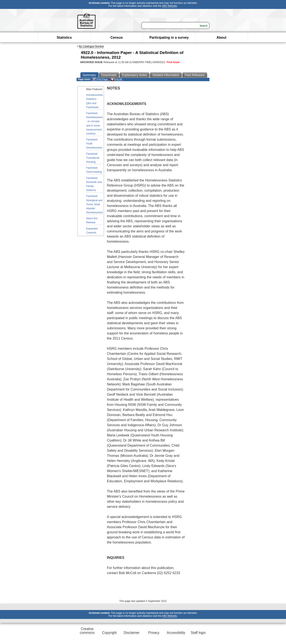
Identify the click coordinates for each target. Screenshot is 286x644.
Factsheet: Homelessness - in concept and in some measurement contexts (95, 123)
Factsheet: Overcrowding (94, 170)
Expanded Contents (92, 231)
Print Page (100, 79)
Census (117, 38)
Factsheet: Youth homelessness (94, 144)
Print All (116, 79)
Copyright (109, 633)
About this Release (92, 220)
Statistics (64, 38)
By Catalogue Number (91, 46)
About (221, 38)
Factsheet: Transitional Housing (93, 158)
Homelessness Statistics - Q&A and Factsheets (95, 101)
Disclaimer (132, 633)
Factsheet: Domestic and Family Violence (94, 184)
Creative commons (87, 631)
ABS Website (169, 6)
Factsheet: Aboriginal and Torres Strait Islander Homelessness (95, 204)
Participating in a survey (169, 38)
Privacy (154, 633)
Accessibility (176, 633)
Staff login (198, 633)
